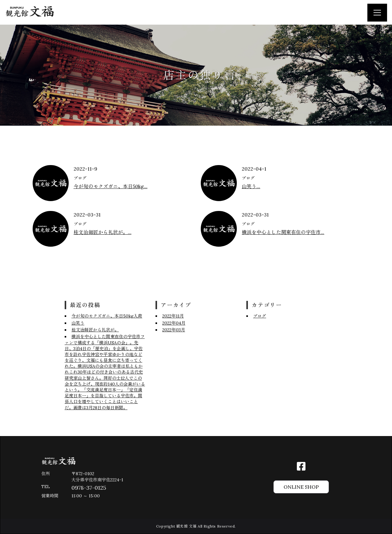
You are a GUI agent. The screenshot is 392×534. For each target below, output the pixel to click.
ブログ (80, 178)
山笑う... (251, 186)
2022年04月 (174, 323)
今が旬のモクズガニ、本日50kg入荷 (107, 316)
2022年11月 (173, 316)
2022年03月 (174, 330)
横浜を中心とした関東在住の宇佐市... (283, 232)
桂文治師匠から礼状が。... (103, 232)
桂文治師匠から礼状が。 (95, 330)
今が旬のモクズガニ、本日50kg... (111, 186)
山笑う (78, 323)
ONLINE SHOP (301, 487)
